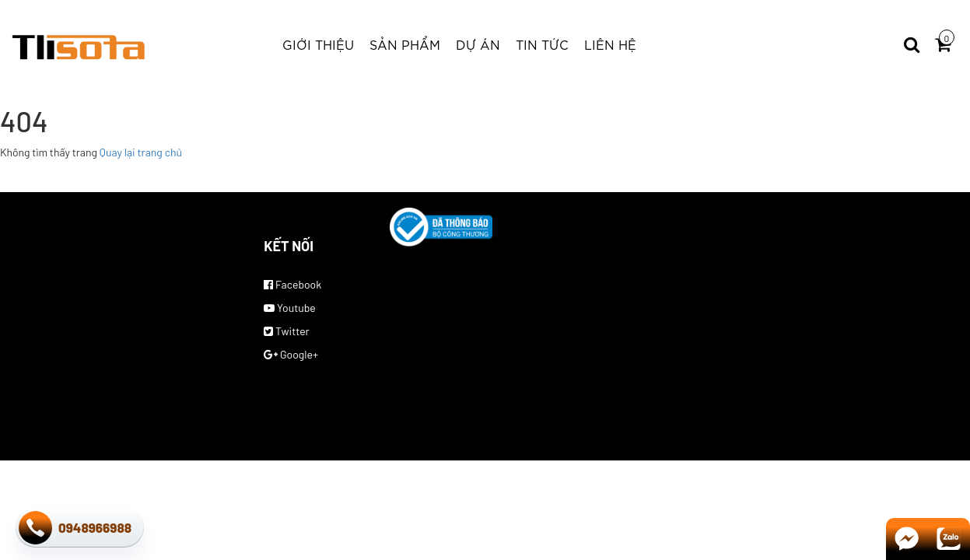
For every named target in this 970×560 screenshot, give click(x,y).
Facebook (292, 284)
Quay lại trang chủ (141, 152)
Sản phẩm (405, 44)
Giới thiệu (318, 44)
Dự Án (478, 44)
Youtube (290, 308)
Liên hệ (610, 44)
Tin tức (542, 44)
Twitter (286, 331)
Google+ (291, 354)
